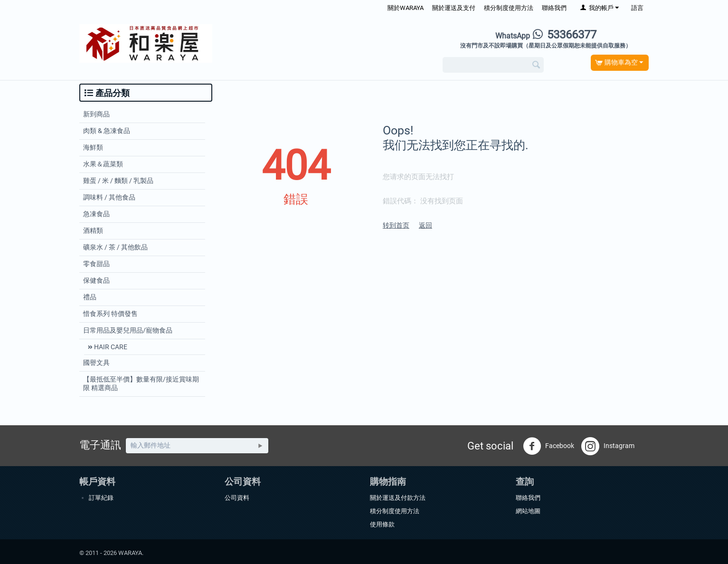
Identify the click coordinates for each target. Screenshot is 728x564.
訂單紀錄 (101, 498)
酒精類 (93, 230)
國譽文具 (96, 363)
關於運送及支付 (454, 8)
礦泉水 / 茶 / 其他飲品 (115, 247)
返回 (425, 225)
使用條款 (382, 524)
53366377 (546, 35)
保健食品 (96, 280)
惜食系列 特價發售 (110, 314)
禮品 (90, 297)
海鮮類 (93, 147)
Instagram (608, 446)
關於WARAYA (406, 8)
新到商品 (96, 114)
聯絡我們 (554, 8)
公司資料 (237, 498)
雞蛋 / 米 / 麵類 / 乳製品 (118, 181)
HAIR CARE (110, 347)
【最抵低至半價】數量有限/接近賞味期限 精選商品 (141, 383)
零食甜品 (96, 264)
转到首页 (396, 225)
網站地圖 (528, 511)
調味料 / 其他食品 (109, 197)
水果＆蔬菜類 (103, 164)
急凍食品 (96, 214)
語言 (637, 8)
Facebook (548, 446)
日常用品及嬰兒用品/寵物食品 (128, 330)
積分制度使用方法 (509, 8)
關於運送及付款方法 (398, 498)
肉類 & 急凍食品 (107, 131)
